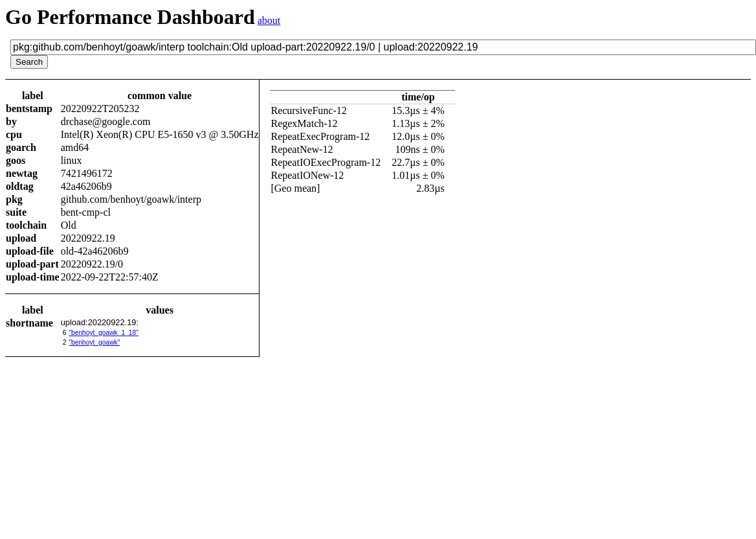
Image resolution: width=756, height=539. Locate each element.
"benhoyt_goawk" (94, 342)
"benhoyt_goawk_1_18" (103, 333)
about (269, 20)
